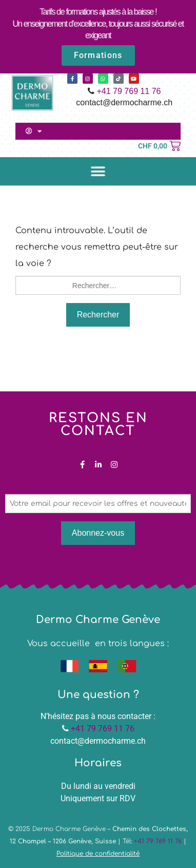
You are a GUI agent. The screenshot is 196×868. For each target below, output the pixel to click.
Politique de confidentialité (98, 854)
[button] (98, 171)
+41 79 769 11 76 (129, 91)
